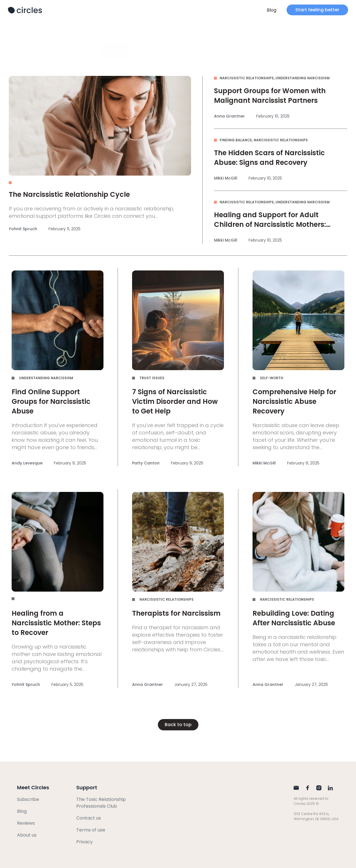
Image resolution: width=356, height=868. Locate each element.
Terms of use (91, 830)
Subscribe (28, 799)
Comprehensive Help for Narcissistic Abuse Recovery (294, 401)
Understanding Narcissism (303, 78)
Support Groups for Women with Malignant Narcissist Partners (270, 96)
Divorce (151, 51)
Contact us (89, 818)
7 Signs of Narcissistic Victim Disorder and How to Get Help (175, 401)
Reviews (26, 823)
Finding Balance (236, 140)
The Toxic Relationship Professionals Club (101, 803)
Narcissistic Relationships (214, 51)
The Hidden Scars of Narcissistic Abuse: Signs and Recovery (269, 158)
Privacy (84, 842)
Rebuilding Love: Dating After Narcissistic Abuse (294, 618)
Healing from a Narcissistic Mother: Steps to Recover (56, 623)
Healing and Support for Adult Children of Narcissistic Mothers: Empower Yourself (270, 224)
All (115, 51)
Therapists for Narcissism (176, 613)
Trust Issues (152, 378)
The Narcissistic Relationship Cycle (69, 194)
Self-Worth (272, 378)
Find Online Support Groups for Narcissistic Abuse (51, 401)
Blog (272, 10)
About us (27, 835)
